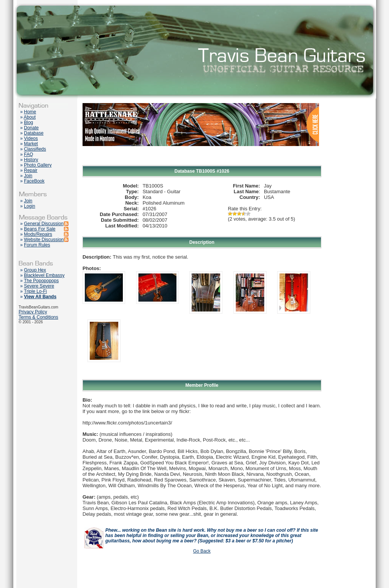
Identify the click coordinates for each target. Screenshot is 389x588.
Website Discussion (44, 240)
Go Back (202, 551)
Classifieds (35, 149)
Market (31, 144)
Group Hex (35, 270)
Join (28, 176)
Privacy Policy (33, 312)
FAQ (29, 154)
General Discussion (44, 224)
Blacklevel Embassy (44, 275)
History (31, 160)
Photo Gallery (38, 165)
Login (29, 206)
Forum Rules (37, 245)
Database (34, 133)
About (29, 117)
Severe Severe (39, 286)
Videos (31, 138)
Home (30, 112)
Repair (31, 170)
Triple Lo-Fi (35, 291)
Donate (31, 128)
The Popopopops (41, 281)
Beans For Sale (40, 229)
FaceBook (34, 181)
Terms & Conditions (38, 317)
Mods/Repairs (38, 234)
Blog (29, 122)
